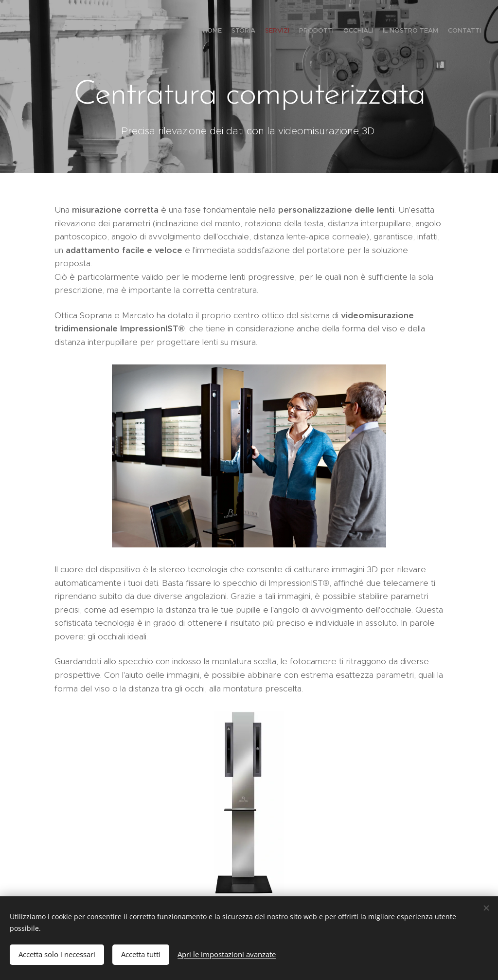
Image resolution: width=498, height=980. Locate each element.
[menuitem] (424, 32)
